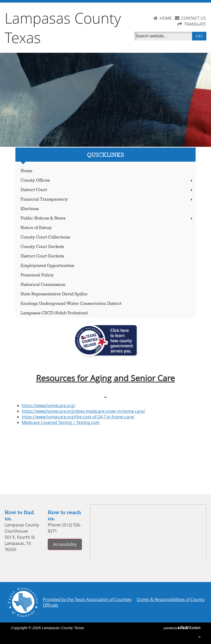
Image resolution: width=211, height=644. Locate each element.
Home (26, 171)
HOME (166, 18)
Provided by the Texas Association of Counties (87, 599)
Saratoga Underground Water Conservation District (71, 304)
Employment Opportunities (47, 266)
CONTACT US (194, 18)
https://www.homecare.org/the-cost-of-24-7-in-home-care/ (78, 417)
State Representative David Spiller (54, 294)
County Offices (107, 180)
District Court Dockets (42, 256)
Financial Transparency (107, 199)
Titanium (189, 628)
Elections (30, 209)
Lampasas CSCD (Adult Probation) (54, 313)
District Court (107, 190)
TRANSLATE (195, 24)
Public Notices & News (107, 218)
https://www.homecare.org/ (49, 406)
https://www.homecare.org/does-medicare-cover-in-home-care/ (83, 411)
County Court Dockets (42, 247)
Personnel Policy (37, 275)
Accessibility (65, 544)
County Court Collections (45, 237)
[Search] (164, 36)
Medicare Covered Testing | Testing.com (61, 422)
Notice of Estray (36, 228)
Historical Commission (43, 285)
